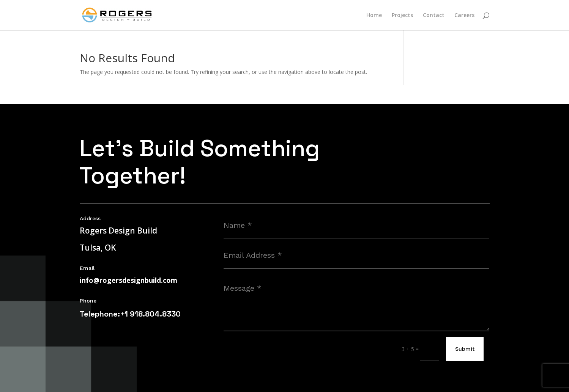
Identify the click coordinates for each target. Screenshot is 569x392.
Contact (434, 16)
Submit (465, 349)
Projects (402, 16)
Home (374, 16)
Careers (464, 16)
